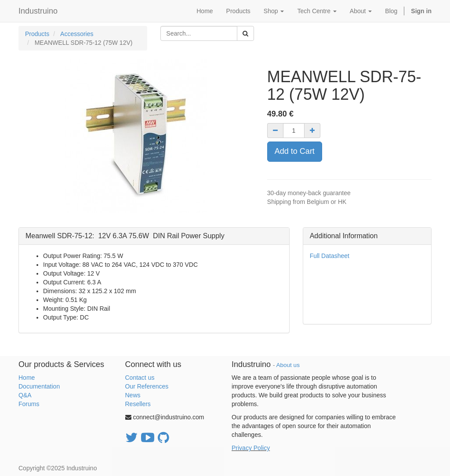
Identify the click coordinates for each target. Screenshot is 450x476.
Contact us (140, 378)
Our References (147, 386)
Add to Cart (295, 151)
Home (27, 378)
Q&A (25, 395)
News (133, 395)
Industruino (38, 11)
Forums (29, 404)
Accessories (77, 34)
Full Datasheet (330, 256)
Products (37, 34)
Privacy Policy (251, 448)
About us (288, 365)
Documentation (39, 386)
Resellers (138, 404)
